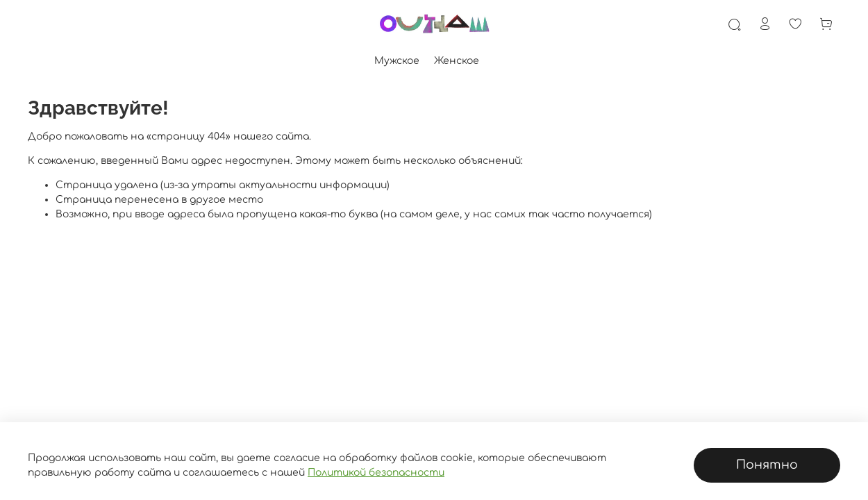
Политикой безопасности (376, 473)
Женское (457, 61)
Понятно (767, 465)
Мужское (397, 61)
